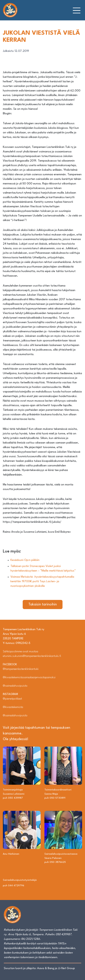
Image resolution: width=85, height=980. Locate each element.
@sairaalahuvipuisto (15, 686)
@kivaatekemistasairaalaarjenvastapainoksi (29, 678)
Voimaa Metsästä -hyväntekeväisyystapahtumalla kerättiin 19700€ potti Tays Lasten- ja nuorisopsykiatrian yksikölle (42, 582)
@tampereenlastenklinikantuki (21, 669)
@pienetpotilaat (12, 699)
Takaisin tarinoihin (43, 604)
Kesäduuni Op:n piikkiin (25, 560)
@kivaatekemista (13, 707)
